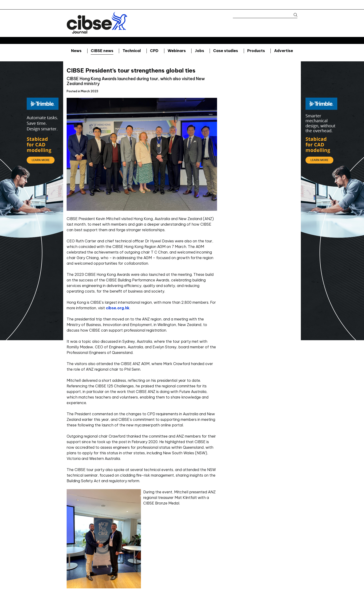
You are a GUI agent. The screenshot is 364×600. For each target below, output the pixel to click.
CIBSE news (102, 51)
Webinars (177, 51)
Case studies (226, 51)
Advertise (284, 51)
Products (256, 51)
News (76, 51)
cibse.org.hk (118, 308)
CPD (154, 51)
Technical (132, 51)
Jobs (200, 51)
